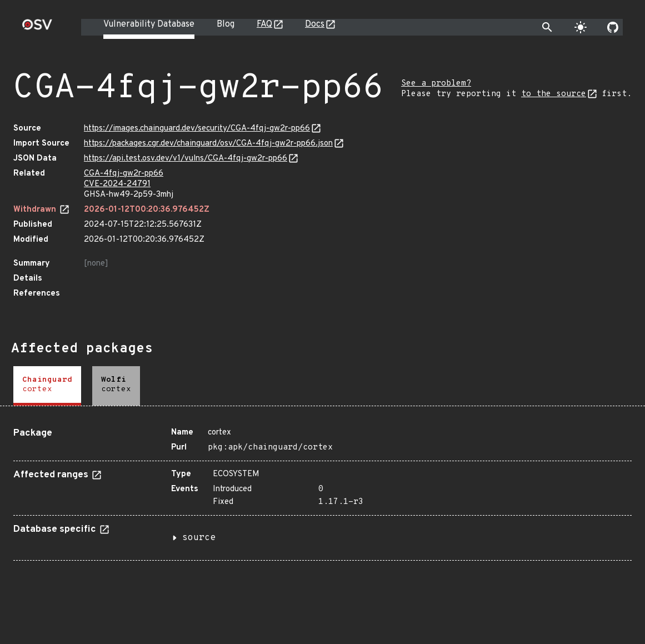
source (199, 538)
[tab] (47, 386)
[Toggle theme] (581, 27)
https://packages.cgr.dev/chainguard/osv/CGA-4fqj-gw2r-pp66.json (208, 144)
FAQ (264, 24)
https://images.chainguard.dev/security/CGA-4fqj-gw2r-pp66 (197, 129)
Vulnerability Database (149, 24)
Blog (226, 24)
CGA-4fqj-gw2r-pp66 (124, 174)
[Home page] (37, 28)
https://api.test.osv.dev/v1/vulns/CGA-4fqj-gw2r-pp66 (186, 159)
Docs (315, 24)
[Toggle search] (547, 27)
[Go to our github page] (613, 27)
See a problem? (436, 84)
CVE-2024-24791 (117, 184)
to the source (554, 94)
